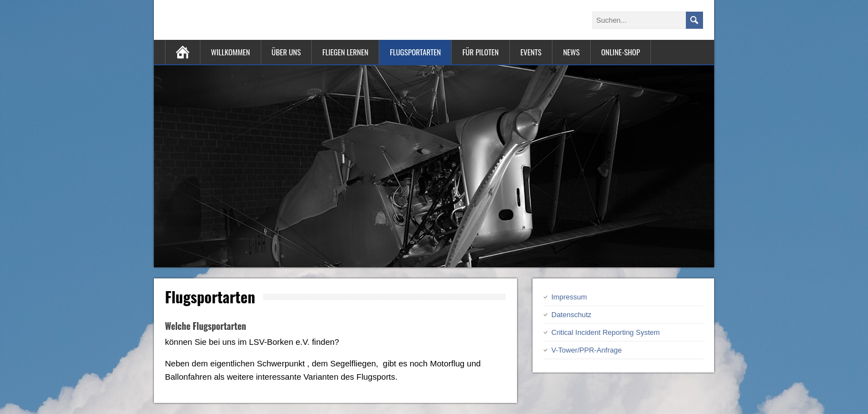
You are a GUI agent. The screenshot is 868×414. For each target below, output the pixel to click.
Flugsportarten (415, 52)
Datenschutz (571, 315)
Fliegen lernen (345, 52)
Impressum (569, 297)
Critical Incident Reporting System (606, 332)
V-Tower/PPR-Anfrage (587, 350)
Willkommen (231, 52)
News (571, 52)
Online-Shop (621, 52)
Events (531, 52)
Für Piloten (480, 52)
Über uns (286, 52)
